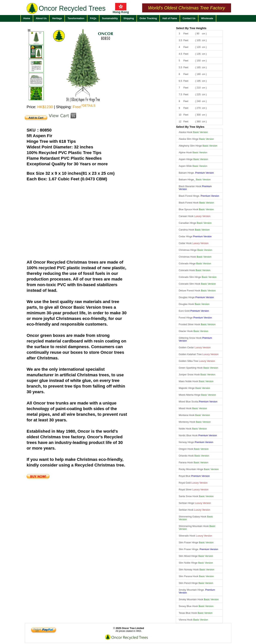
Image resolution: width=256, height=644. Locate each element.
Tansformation (76, 18)
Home (27, 18)
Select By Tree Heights (191, 28)
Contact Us (189, 18)
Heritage (57, 18)
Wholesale (207, 18)
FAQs (93, 18)
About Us (41, 18)
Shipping (129, 18)
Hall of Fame (170, 18)
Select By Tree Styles (190, 127)
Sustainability (110, 18)
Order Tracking (148, 18)
